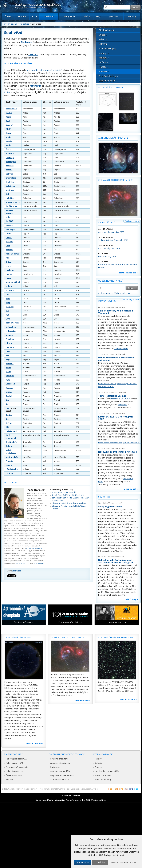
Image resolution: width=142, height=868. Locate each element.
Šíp (7, 419)
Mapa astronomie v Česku (62, 775)
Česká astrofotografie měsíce (116, 180)
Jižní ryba (10, 376)
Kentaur (10, 166)
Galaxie (98, 763)
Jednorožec (11, 331)
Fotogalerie (70, 16)
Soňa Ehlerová (119, 354)
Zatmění (103, 44)
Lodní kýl (10, 158)
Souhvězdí (17, 571)
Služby (87, 16)
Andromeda (11, 109)
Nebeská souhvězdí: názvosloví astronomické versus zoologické (116, 561)
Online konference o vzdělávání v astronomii (116, 359)
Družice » (103, 62)
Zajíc (8, 299)
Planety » (103, 67)
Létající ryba (12, 469)
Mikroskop (11, 327)
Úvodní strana (11, 24)
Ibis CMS (86, 800)
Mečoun (9, 242)
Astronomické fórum (60, 779)
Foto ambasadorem (34, 548)
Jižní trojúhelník (11, 437)
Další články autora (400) (62, 490)
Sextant (9, 415)
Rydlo (8, 145)
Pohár (9, 217)
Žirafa (9, 149)
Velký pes (10, 186)
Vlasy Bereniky (13, 202)
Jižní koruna (11, 206)
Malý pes (10, 190)
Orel (8, 121)
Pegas (9, 359)
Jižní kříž (10, 221)
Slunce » (103, 35)
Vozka (9, 137)
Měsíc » (103, 39)
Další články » (131, 599)
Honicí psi (10, 229)
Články (8, 16)
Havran (9, 225)
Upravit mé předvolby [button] (124, 862)
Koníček (9, 250)
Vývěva (9, 113)
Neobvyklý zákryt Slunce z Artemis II (118, 452)
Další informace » (35, 743)
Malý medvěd (12, 457)
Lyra (8, 319)
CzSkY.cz (33, 54)
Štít (7, 404)
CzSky (7, 92)
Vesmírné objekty (107, 81)
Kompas (10, 388)
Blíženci (9, 262)
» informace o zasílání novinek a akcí (115, 293)
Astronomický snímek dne (113, 138)
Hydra (9, 278)
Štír (7, 400)
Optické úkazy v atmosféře (107, 771)
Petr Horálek (36, 490)
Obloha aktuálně (107, 30)
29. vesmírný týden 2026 (18, 637)
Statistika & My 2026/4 (120, 399)
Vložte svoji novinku (131, 299)
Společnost (113, 16)
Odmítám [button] (100, 862)
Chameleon (11, 178)
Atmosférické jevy (107, 48)
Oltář (8, 129)
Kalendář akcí (106, 223)
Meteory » (104, 58)
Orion (8, 351)
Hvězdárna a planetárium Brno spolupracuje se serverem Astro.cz (69, 789)
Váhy (8, 303)
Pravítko (10, 339)
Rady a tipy (55, 767)
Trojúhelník (11, 442)
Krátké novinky (107, 301)
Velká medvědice (11, 452)
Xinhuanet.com (121, 349)
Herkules (10, 270)
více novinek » (131, 489)
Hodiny (9, 274)
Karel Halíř (117, 503)
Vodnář (9, 125)
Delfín (9, 238)
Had (8, 408)
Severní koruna (9, 212)
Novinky (22, 16)
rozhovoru (123, 405)
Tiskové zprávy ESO (15, 771)
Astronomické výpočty (60, 763)
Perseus (10, 364)
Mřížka (9, 392)
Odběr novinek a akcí (110, 281)
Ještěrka (10, 290)
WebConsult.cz (98, 800)
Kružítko (10, 182)
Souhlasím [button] (83, 862)
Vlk (7, 311)
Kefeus (9, 170)
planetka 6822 (21, 563)
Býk (7, 427)
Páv (7, 355)
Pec (7, 258)
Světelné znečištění (59, 759)
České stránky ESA (14, 775)
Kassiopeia (11, 162)
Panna (9, 465)
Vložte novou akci (132, 221)
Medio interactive (56, 800)
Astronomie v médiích (60, 771)
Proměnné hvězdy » (109, 76)
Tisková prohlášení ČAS (16, 759)
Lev (7, 294)
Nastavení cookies (71, 796)
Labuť (8, 233)
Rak (8, 194)
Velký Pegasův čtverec (110, 507)
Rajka (8, 117)
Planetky (99, 767)
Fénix (8, 368)
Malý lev (10, 307)
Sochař (9, 396)
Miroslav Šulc (118, 557)
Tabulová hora (13, 323)
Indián (9, 286)
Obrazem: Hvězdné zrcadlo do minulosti (69, 503)
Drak (8, 246)
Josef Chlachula (119, 392)
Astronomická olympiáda (17, 767)
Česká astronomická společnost (23, 789)
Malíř (8, 372)
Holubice (10, 198)
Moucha (9, 335)
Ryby (8, 380)
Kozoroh (10, 153)
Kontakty (132, 16)
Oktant (9, 343)
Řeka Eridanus (13, 254)
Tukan (9, 446)
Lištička (9, 473)
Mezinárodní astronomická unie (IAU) (44, 70)
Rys (7, 315)
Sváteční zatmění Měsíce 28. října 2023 (68, 495)
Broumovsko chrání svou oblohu (65, 492)
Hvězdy (98, 759)
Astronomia (35, 86)
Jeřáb (8, 266)
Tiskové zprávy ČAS (15, 763)
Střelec (9, 423)
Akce (34, 16)
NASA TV (10, 779)
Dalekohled (11, 431)
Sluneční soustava (103, 775)
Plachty (9, 461)
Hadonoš (10, 347)
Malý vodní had (13, 282)
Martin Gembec (119, 307)
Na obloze (49, 16)
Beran (9, 133)
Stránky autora (40, 563)
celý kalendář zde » (128, 273)
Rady (98, 16)
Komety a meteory (103, 779)
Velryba (9, 174)
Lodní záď (10, 384)
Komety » (104, 53)
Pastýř (9, 141)
